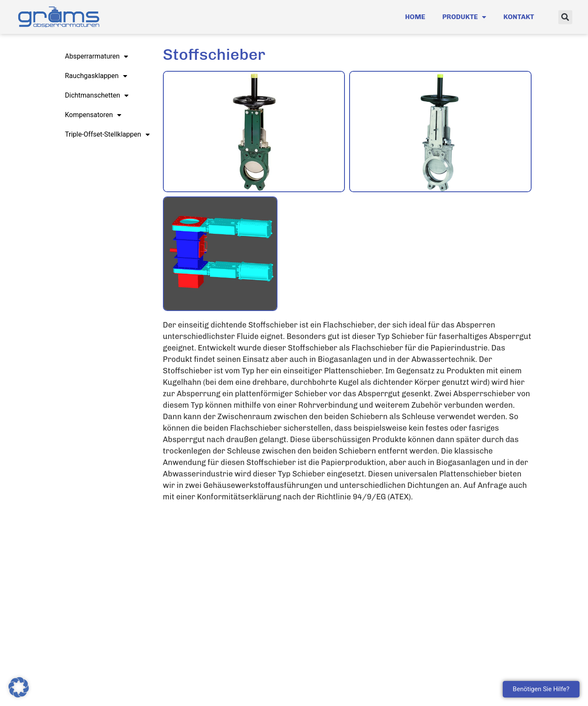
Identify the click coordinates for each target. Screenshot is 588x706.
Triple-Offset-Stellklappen (107, 134)
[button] (565, 17)
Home (415, 17)
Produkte (464, 17)
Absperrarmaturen (97, 56)
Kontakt (519, 17)
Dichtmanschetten (97, 95)
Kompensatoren (93, 115)
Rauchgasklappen (96, 76)
